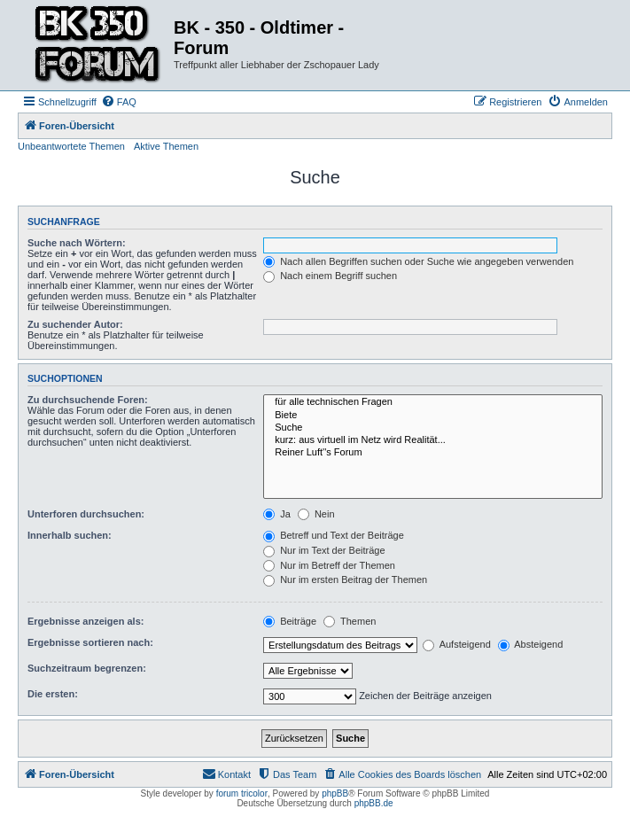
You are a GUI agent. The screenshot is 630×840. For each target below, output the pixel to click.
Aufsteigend (457, 644)
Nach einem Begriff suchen (330, 276)
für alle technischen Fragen (433, 402)
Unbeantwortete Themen (71, 146)
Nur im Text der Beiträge (324, 550)
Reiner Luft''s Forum (433, 453)
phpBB (335, 793)
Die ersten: (53, 694)
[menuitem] (119, 102)
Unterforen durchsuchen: (86, 514)
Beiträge (290, 621)
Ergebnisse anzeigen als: (86, 621)
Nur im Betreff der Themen (329, 565)
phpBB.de (374, 803)
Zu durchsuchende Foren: (88, 400)
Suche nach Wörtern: (77, 243)
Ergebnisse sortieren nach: (90, 642)
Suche (433, 428)
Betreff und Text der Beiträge (334, 535)
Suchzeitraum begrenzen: (87, 668)
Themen (350, 621)
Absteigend (531, 644)
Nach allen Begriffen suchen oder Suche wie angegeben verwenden (418, 261)
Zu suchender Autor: (75, 324)
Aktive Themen (166, 146)
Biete (433, 416)
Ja (277, 514)
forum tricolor (242, 793)
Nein (316, 514)
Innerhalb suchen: (70, 535)
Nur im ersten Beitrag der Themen (345, 579)
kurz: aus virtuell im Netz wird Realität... (433, 440)
